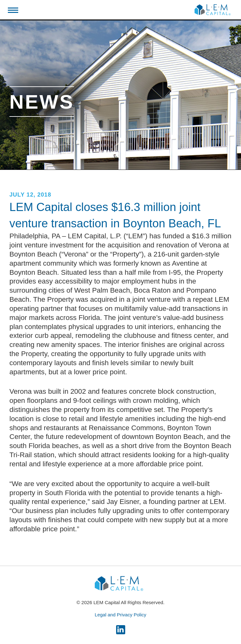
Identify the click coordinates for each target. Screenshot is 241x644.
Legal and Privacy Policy (120, 615)
